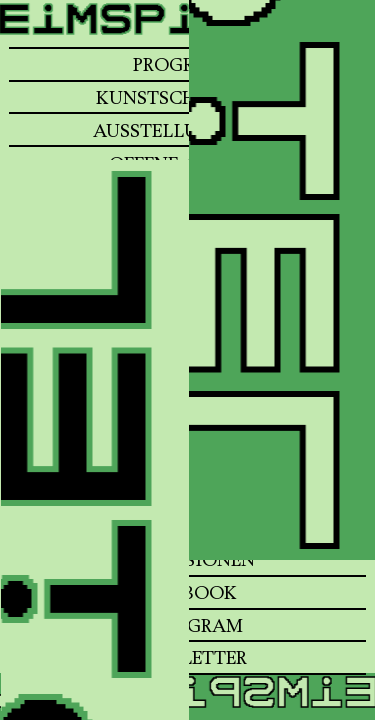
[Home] (187, 37)
